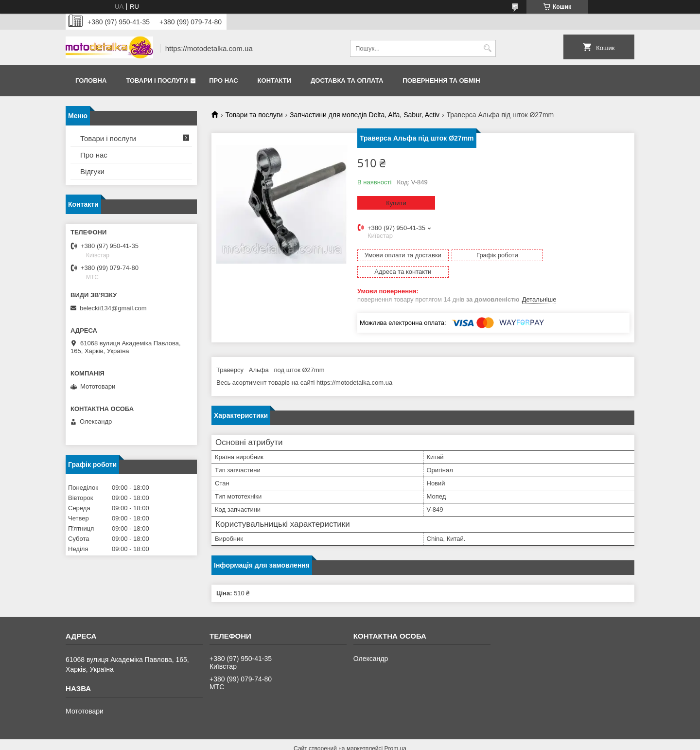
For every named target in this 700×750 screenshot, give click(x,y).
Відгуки (92, 171)
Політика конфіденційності (405, 741)
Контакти (275, 80)
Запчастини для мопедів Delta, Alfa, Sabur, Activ (365, 115)
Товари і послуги (157, 80)
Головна (91, 80)
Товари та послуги (254, 115)
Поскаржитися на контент (330, 741)
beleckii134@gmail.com (113, 308)
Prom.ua (395, 732)
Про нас (223, 80)
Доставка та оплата (347, 80)
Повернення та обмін (441, 80)
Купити (396, 203)
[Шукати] (487, 48)
